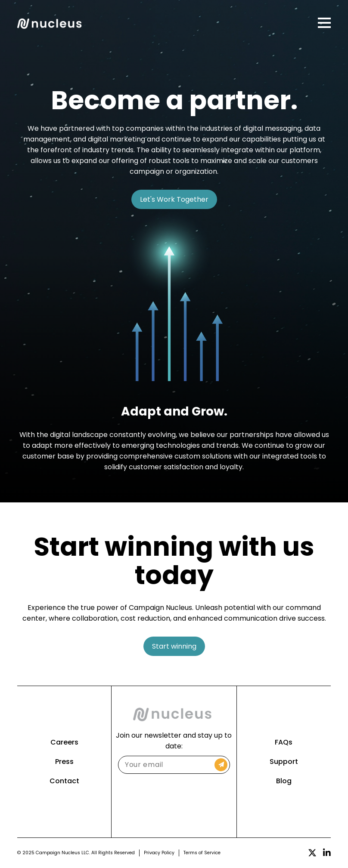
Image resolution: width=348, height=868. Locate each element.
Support (284, 762)
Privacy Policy (159, 853)
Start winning (174, 646)
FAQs (284, 742)
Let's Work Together (174, 199)
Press (64, 762)
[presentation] (174, 799)
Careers (64, 742)
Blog (284, 781)
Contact (64, 781)
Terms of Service (202, 853)
